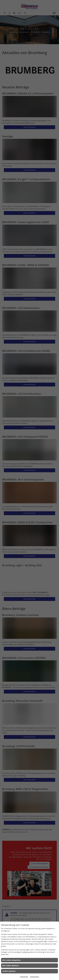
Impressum (24, 977)
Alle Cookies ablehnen (10, 966)
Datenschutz (34, 977)
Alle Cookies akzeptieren (11, 960)
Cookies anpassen (9, 971)
